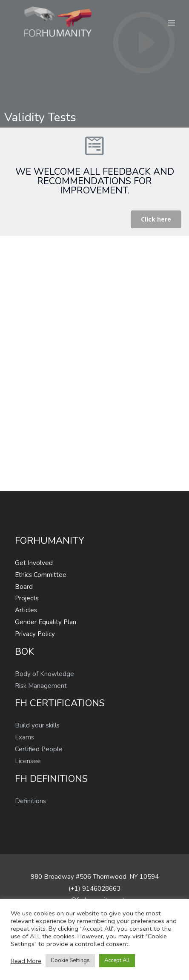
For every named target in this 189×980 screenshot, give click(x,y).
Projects (27, 598)
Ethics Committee (41, 575)
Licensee (28, 761)
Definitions (30, 801)
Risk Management (41, 686)
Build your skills (37, 725)
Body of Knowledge (44, 674)
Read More (26, 961)
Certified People (39, 749)
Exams (24, 737)
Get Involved (34, 563)
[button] (156, 219)
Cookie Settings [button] (70, 960)
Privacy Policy (35, 634)
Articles (26, 610)
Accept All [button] (117, 960)
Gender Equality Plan (46, 622)
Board (24, 587)
